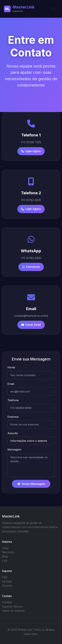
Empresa (13, 417)
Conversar (31, 267)
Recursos (8, 552)
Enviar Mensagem (31, 484)
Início (5, 548)
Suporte (7, 586)
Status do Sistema (13, 611)
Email (11, 384)
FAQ (5, 561)
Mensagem (14, 450)
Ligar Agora (31, 151)
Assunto (13, 433)
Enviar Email (31, 325)
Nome (11, 367)
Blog (5, 556)
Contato (7, 581)
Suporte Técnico (12, 607)
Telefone (13, 400)
